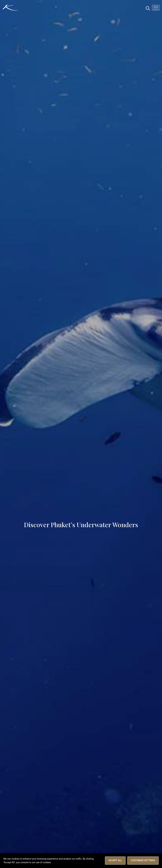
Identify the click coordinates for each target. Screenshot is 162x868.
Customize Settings (143, 860)
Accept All (115, 860)
